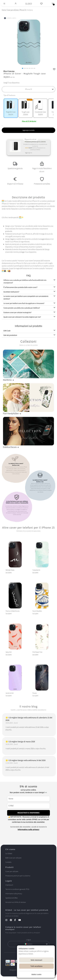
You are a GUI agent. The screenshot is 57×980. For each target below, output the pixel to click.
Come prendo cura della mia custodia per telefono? (22, 308)
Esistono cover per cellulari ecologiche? (17, 312)
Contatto (8, 862)
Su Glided (9, 854)
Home (4, 10)
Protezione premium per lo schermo (18, 876)
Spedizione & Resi (12, 898)
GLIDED (29, 4)
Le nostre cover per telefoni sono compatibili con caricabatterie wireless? (26, 298)
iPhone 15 (23, 10)
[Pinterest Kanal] (12, 920)
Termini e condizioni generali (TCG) (17, 889)
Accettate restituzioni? (11, 292)
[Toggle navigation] (4, 4)
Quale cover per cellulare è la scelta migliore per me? (22, 317)
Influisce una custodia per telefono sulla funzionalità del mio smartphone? (25, 281)
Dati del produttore (10, 335)
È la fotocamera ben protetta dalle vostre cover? (20, 287)
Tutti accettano (37, 966)
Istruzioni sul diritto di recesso (16, 902)
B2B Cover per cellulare (13, 858)
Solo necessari (37, 960)
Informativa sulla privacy (28, 830)
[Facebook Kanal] (16, 920)
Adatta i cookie (36, 974)
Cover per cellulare (13, 10)
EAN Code (7, 331)
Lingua (28, 940)
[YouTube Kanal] (21, 920)
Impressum (9, 885)
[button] (22, 68)
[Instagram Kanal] (7, 920)
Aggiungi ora (28, 153)
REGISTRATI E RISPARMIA (29, 813)
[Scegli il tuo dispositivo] (28, 89)
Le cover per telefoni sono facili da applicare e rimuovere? (24, 303)
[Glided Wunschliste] (41, 4)
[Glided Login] (16, 4)
